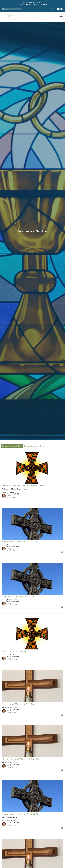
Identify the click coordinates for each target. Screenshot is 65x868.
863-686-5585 (51, 9)
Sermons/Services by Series (34, 446)
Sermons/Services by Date (12, 446)
